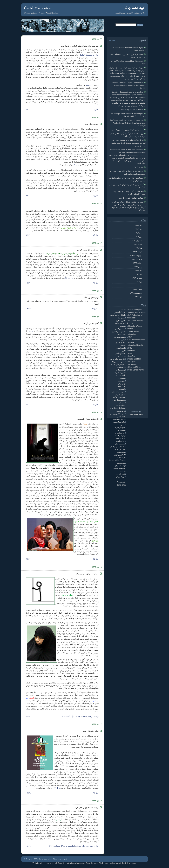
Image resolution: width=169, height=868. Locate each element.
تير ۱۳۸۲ (139, 285)
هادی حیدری (120, 342)
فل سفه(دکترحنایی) (117, 359)
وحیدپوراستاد (120, 436)
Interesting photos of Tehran (133, 110)
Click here (103, 863)
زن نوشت (121, 334)
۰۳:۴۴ (28, 309)
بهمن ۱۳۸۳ (138, 267)
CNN (130, 337)
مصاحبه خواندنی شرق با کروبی (132, 198)
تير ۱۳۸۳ (139, 282)
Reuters (131, 351)
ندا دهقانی (121, 386)
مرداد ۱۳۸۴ (138, 244)
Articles (34, 13)
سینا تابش (121, 416)
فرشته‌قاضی (120, 457)
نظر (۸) (96, 196)
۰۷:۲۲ (28, 109)
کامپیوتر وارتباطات (118, 364)
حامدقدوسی (120, 411)
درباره (123, 13)
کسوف (122, 389)
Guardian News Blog (137, 345)
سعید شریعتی (120, 444)
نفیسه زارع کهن (119, 397)
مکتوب (122, 425)
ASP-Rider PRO (136, 414)
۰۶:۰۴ (28, 404)
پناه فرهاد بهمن (119, 422)
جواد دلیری (121, 441)
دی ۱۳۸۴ (139, 225)
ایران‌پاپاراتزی (120, 455)
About (48, 13)
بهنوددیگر (121, 381)
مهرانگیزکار (121, 477)
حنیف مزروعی (120, 337)
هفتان (123, 326)
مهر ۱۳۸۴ (138, 237)
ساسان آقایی (120, 329)
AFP (130, 353)
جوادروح (122, 356)
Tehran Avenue (119, 468)
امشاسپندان (120, 375)
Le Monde (132, 364)
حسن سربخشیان (118, 331)
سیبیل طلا (121, 318)
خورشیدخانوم (120, 323)
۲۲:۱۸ (28, 196)
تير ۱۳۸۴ (139, 248)
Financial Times (135, 367)
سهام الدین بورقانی (118, 414)
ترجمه (88, 85)
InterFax (132, 356)
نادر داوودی (121, 474)
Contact (55, 13)
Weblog (27, 13)
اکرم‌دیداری (121, 320)
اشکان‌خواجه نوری (118, 315)
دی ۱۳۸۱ (139, 297)
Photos (42, 13)
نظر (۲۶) (95, 309)
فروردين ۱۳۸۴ (137, 259)
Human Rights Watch (137, 312)
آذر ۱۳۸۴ (139, 229)
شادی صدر (121, 463)
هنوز (123, 340)
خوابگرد (122, 403)
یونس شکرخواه (119, 400)
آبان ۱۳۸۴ (138, 233)
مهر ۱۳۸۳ (138, 274)
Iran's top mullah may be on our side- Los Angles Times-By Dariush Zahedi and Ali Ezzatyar (128, 123)
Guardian (132, 334)
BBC (130, 348)
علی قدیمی (121, 367)
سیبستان (122, 378)
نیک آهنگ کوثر (120, 312)
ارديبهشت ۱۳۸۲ (136, 293)
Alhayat (131, 342)
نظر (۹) (96, 283)
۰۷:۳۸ (28, 793)
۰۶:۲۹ (28, 846)
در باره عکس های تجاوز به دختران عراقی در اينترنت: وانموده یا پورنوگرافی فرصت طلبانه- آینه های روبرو (127, 143)
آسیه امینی (121, 348)
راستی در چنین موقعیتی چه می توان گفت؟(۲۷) (80, 716)
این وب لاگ (69, 278)
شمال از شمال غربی (117, 408)
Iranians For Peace (117, 460)
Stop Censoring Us (136, 370)
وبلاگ (143, 13)
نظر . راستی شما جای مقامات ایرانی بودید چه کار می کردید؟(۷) (74, 846)
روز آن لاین (57, 788)
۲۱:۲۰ (28, 235)
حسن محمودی (119, 419)
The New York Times (137, 340)
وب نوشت (121, 452)
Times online (133, 331)
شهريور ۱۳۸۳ (137, 278)
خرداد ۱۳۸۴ (138, 252)
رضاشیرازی (121, 370)
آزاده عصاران (120, 466)
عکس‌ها (130, 13)
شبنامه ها (121, 430)
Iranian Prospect (135, 310)
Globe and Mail (134, 359)
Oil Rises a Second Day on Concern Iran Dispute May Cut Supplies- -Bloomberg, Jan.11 (128, 85)
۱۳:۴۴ (28, 559)
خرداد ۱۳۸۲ (138, 289)
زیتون (123, 345)
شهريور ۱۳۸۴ (137, 240)
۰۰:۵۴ (28, 716)
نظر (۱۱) (95, 109)
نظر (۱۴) (95, 404)
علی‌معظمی (120, 438)
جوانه (123, 471)
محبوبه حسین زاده (118, 362)
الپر (124, 351)
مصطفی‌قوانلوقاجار (118, 446)
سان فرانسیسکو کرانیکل (88, 55)
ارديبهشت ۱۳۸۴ (136, 255)
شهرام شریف (120, 373)
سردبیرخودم (120, 394)
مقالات (137, 13)
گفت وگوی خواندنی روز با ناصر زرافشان (129, 130)
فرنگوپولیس (120, 353)
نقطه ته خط (120, 405)
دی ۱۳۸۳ (139, 270)
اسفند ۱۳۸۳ (138, 263)
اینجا (76, 165)
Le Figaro (132, 362)
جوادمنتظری (120, 433)
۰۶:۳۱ (28, 283)
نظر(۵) (96, 559)
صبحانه (122, 310)
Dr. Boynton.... (139, 167)
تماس (118, 13)
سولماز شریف (120, 427)
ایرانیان (30, 331)
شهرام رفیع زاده (119, 392)
